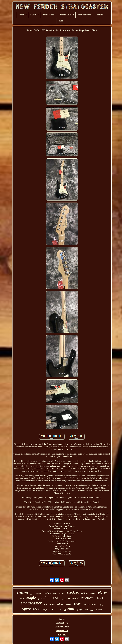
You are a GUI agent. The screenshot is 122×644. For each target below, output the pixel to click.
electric (73, 592)
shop (55, 593)
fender (44, 597)
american (88, 598)
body (77, 604)
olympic (52, 605)
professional (83, 610)
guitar (70, 608)
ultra (60, 610)
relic (46, 605)
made (92, 610)
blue (22, 599)
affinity (101, 605)
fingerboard (48, 609)
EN (60, 635)
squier (26, 609)
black (100, 598)
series (62, 593)
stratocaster (31, 603)
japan (32, 594)
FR (64, 635)
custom (47, 593)
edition (85, 593)
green (64, 599)
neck (36, 609)
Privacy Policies (62, 627)
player (102, 592)
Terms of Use (62, 631)
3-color (99, 610)
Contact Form (62, 623)
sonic (86, 604)
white (60, 604)
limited (93, 593)
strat (56, 598)
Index (62, 619)
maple (31, 598)
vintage (69, 604)
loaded (39, 593)
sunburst (22, 593)
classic (95, 605)
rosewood (73, 598)
